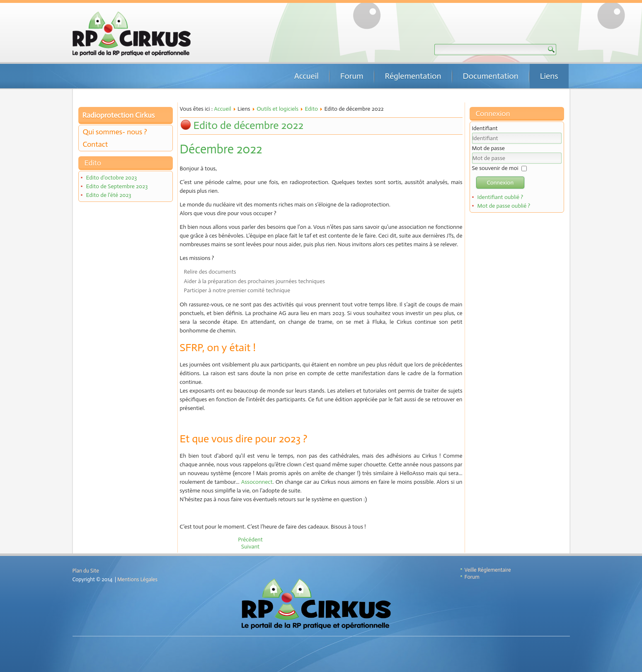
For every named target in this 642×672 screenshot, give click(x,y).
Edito (312, 109)
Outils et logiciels (277, 109)
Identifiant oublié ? (500, 197)
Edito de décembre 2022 (249, 125)
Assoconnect (257, 482)
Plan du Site (86, 571)
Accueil (306, 76)
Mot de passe (488, 148)
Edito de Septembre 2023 (117, 186)
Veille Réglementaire (488, 570)
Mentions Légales (137, 579)
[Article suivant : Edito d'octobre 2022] (250, 547)
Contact (96, 144)
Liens (549, 76)
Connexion (500, 183)
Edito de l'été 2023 (108, 195)
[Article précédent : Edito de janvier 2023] (250, 540)
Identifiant (485, 128)
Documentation (491, 76)
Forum (352, 76)
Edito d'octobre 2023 (111, 178)
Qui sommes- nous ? (115, 132)
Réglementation (413, 76)
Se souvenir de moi (495, 168)
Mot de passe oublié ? (504, 206)
